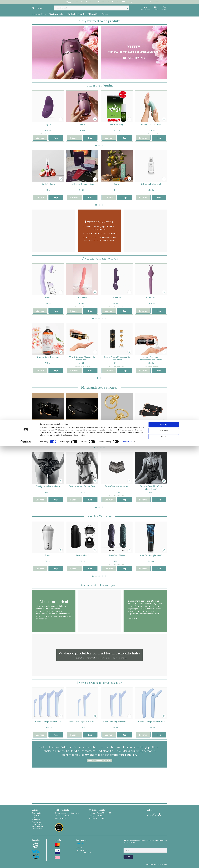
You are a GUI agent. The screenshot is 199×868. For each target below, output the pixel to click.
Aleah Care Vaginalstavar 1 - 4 (48, 722)
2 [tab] (99, 145)
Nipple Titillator (48, 184)
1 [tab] (96, 145)
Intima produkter (39, 14)
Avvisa (164, 859)
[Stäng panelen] (183, 845)
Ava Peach (82, 298)
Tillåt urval (164, 853)
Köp (56, 138)
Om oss (105, 14)
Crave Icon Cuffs (151, 427)
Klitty (82, 125)
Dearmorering (37, 824)
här (126, 658)
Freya (117, 184)
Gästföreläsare (37, 829)
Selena (48, 298)
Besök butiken (37, 813)
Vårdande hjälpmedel (76, 14)
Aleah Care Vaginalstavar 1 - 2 (82, 722)
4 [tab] (102, 318)
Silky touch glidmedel (151, 184)
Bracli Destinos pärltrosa (117, 487)
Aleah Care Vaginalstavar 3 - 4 (151, 722)
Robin (48, 556)
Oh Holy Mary (117, 125)
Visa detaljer (127, 864)
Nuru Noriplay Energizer (48, 357)
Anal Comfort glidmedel (151, 556)
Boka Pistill (36, 815)
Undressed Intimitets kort (82, 184)
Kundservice (154, 2)
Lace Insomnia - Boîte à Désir (82, 487)
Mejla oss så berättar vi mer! (99, 760)
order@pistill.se (60, 819)
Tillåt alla (164, 847)
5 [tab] (106, 318)
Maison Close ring (117, 427)
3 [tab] (102, 145)
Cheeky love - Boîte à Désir (48, 487)
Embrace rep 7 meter (48, 427)
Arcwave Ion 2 (82, 556)
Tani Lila (117, 298)
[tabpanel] (48, 116)
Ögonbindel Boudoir (82, 427)
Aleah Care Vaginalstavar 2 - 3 (117, 722)
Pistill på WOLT (37, 826)
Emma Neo (151, 298)
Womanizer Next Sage (151, 125)
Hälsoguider (94, 14)
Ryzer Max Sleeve (117, 556)
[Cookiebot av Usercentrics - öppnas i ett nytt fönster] (26, 864)
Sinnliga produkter (57, 14)
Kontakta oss (37, 822)
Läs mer (40, 138)
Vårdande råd (37, 820)
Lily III (48, 125)
